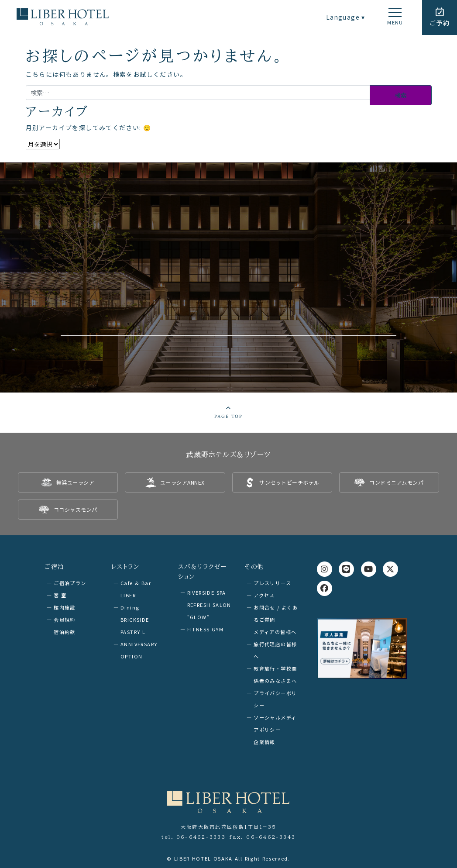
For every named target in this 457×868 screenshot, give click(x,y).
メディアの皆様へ (275, 631)
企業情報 (265, 741)
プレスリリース (272, 582)
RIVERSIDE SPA (207, 592)
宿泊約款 (65, 631)
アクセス (264, 595)
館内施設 (65, 607)
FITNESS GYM (205, 629)
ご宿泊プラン (70, 582)
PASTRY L (133, 631)
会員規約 (65, 619)
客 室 (60, 595)
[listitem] (68, 482)
